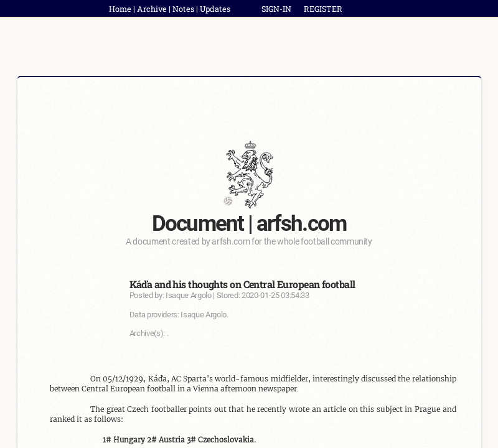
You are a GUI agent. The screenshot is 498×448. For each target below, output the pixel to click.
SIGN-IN (276, 9)
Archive (152, 9)
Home (120, 9)
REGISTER (323, 9)
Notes (183, 9)
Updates (215, 9)
